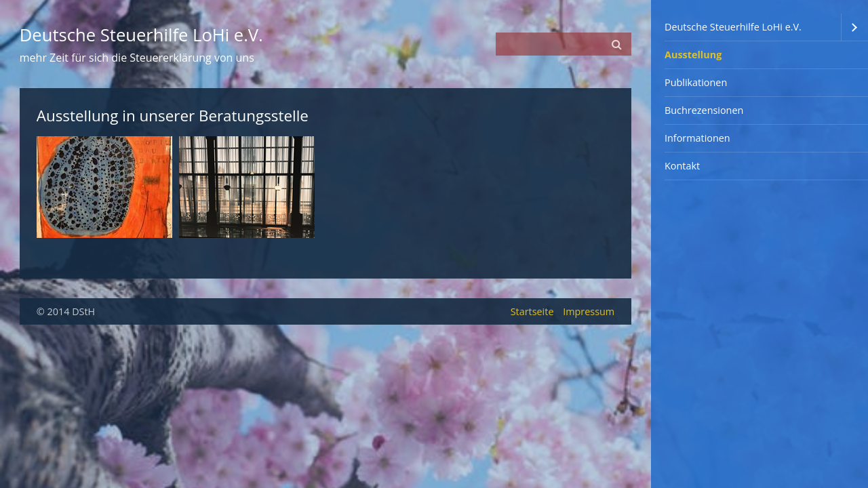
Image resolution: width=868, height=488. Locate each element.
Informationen (697, 138)
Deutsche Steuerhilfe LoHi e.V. (733, 27)
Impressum (589, 311)
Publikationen (696, 82)
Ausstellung (693, 55)
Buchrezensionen (704, 110)
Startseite (532, 311)
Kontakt (682, 166)
